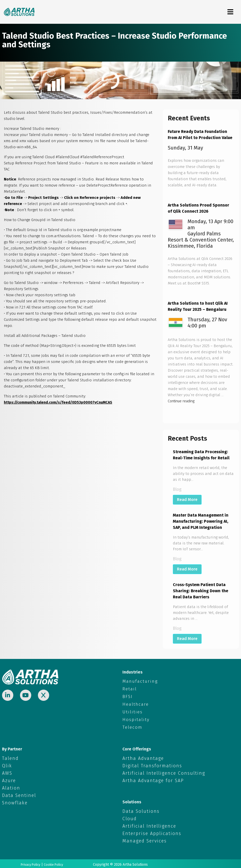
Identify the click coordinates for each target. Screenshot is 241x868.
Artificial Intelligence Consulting (164, 771)
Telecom (131, 726)
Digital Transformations (152, 764)
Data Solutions (141, 809)
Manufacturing (136, 681)
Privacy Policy (29, 863)
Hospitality (133, 718)
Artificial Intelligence (149, 824)
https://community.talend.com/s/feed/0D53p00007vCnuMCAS (61, 402)
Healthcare (133, 704)
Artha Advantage (143, 757)
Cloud (130, 817)
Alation (11, 786)
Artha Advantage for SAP (153, 779)
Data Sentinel (19, 794)
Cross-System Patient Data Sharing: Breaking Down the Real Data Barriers (201, 591)
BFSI (127, 696)
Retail (128, 689)
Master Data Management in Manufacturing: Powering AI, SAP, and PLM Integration (201, 521)
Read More (187, 500)
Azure (9, 779)
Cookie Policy (55, 863)
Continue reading (183, 401)
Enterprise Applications (152, 832)
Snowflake (15, 801)
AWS (7, 771)
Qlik (7, 764)
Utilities (130, 711)
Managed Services (145, 839)
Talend (10, 757)
